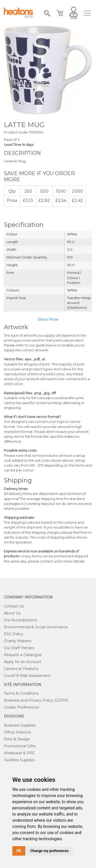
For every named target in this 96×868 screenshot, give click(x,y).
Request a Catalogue (23, 655)
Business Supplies (20, 725)
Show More (48, 319)
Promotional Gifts (20, 746)
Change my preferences (50, 851)
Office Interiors (17, 732)
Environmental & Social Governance (36, 627)
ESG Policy (14, 634)
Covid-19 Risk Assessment (27, 676)
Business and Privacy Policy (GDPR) (36, 700)
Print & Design (17, 739)
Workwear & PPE (19, 753)
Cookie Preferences (22, 707)
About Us (12, 613)
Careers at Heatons (21, 669)
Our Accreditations (20, 620)
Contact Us (14, 606)
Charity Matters (18, 641)
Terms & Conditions (21, 693)
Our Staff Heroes (19, 648)
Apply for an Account (23, 662)
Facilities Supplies (19, 760)
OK (19, 851)
